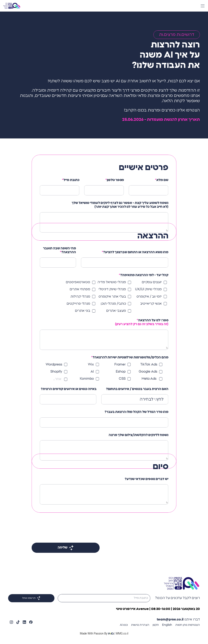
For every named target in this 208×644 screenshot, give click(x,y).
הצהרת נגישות (140, 625)
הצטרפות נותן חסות (188, 625)
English (167, 625)
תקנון (156, 625)
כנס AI (124, 625)
